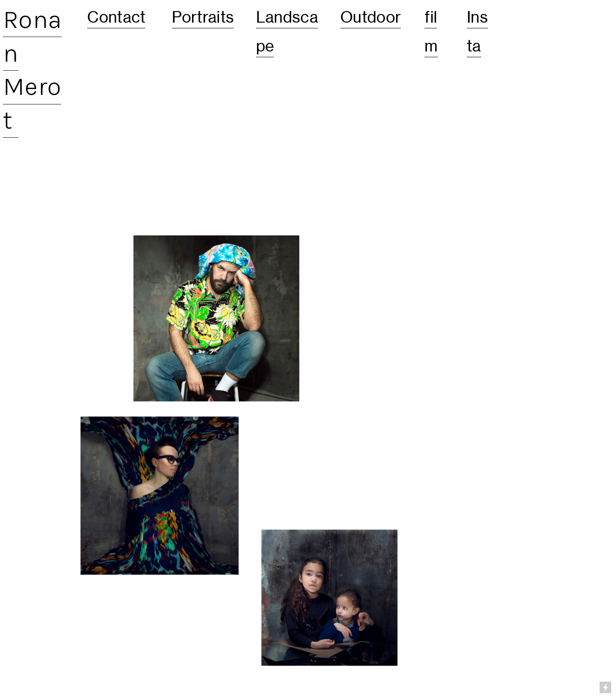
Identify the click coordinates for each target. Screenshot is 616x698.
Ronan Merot (32, 70)
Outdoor (371, 17)
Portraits (203, 17)
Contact (116, 17)
